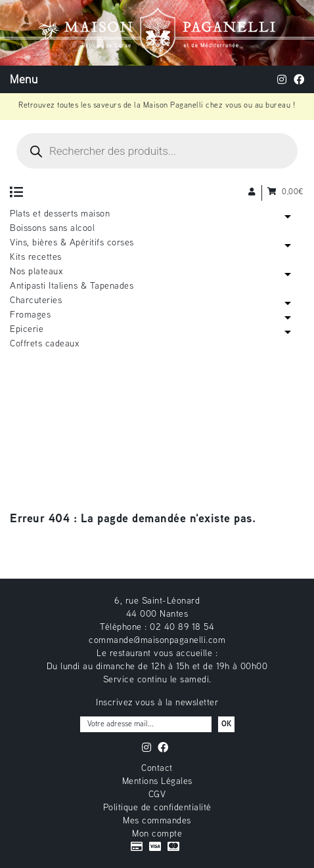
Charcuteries (36, 301)
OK (226, 725)
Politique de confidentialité (157, 808)
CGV (157, 795)
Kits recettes (36, 258)
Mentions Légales (157, 782)
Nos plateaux (36, 272)
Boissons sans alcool (52, 229)
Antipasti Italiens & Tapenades (72, 286)
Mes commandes (157, 821)
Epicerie (27, 330)
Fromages (30, 315)
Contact (157, 769)
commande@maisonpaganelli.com (157, 641)
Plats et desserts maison (60, 214)
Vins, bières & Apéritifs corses (72, 243)
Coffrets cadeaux (44, 344)
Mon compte (157, 834)
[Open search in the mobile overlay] (157, 151)
